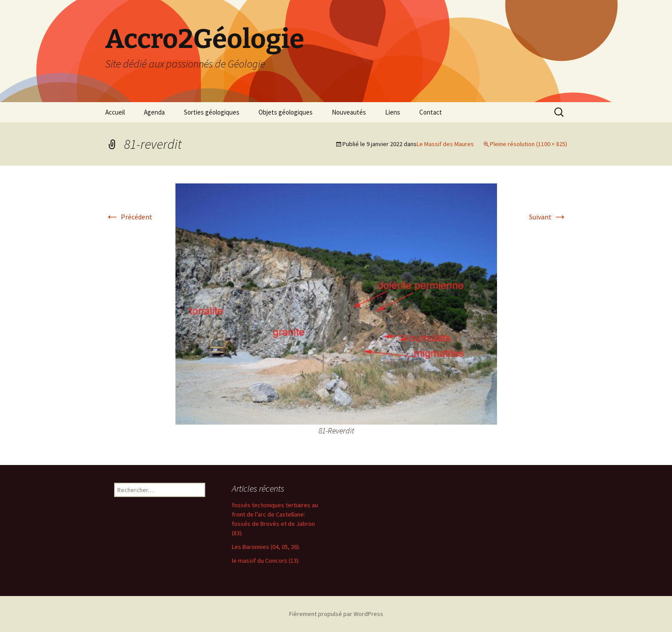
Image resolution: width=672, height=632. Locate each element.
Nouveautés (349, 112)
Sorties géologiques (212, 112)
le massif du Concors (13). (266, 560)
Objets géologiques (286, 112)
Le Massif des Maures (445, 144)
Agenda (154, 112)
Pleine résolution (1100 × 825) (529, 144)
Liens (393, 112)
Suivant (548, 217)
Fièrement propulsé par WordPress (336, 614)
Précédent (129, 217)
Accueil (115, 112)
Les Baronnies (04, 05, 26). (266, 547)
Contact (431, 112)
